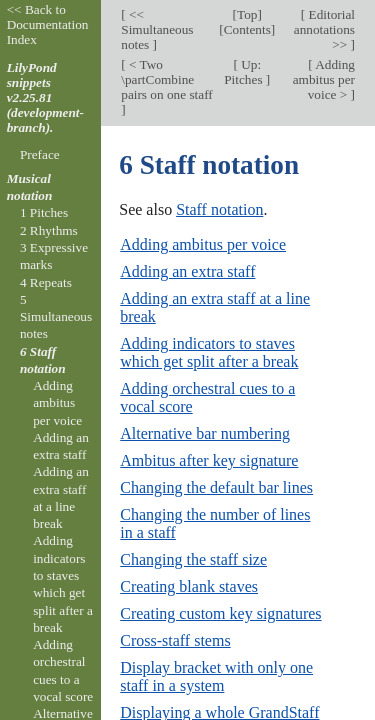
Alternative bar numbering (205, 433)
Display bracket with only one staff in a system (216, 676)
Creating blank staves (189, 586)
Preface (40, 154)
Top (247, 14)
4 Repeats (46, 282)
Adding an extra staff (187, 271)
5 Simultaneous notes (56, 317)
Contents (247, 29)
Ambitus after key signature (209, 460)
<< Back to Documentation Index (48, 24)
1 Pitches (44, 212)
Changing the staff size (193, 559)
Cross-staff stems (175, 640)
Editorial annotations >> (324, 29)
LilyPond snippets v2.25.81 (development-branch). (45, 97)
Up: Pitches (245, 72)
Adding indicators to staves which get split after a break (209, 352)
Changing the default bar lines (216, 487)
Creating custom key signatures (220, 613)
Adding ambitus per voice (203, 244)
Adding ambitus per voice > (324, 79)
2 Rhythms (49, 230)
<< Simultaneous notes (157, 29)
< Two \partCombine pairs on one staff (167, 79)
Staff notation (219, 209)
